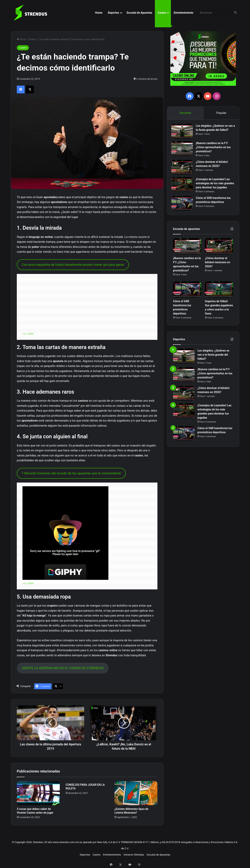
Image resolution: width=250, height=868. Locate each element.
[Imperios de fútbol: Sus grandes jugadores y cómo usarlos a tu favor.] (219, 298)
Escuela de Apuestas (139, 13)
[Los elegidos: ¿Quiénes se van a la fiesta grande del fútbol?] (184, 133)
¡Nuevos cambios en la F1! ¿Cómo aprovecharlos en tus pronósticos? (215, 150)
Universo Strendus (134, 855)
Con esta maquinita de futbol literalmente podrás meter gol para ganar (73, 265)
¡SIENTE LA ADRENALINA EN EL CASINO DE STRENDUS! (63, 668)
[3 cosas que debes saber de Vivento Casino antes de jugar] (38, 793)
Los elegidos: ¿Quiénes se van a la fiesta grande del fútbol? (213, 132)
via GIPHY (28, 334)
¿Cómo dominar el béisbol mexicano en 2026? (217, 271)
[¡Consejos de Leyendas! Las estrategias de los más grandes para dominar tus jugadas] (184, 188)
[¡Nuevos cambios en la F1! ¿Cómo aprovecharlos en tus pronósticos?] (184, 152)
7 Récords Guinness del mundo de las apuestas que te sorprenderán (71, 473)
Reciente (185, 113)
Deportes (113, 13)
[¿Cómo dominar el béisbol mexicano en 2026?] (184, 170)
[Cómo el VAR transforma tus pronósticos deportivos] (184, 210)
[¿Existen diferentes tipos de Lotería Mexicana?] (136, 793)
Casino (162, 13)
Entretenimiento (183, 13)
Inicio (21, 39)
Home (99, 13)
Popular (221, 113)
